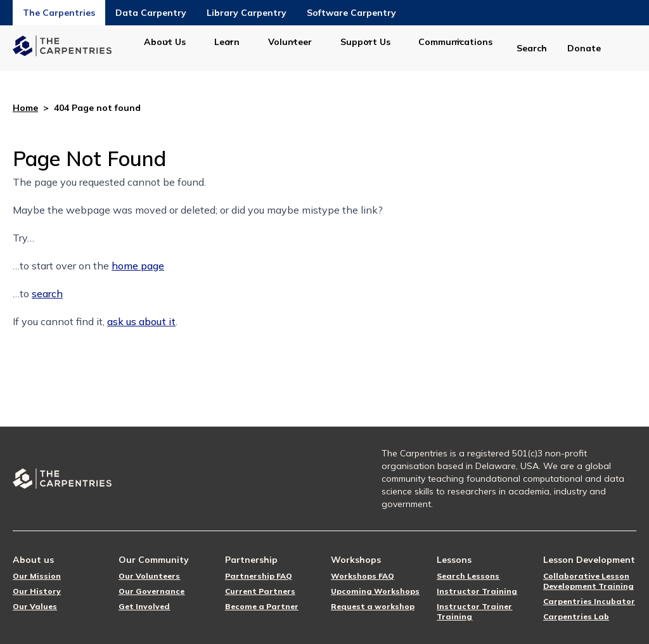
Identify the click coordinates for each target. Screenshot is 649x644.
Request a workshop (373, 606)
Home (25, 108)
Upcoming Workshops (375, 591)
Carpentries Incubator (589, 601)
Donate (584, 48)
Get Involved (144, 606)
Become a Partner (262, 606)
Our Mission (37, 576)
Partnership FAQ (259, 576)
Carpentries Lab (576, 616)
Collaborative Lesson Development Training (588, 581)
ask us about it (141, 321)
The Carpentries (59, 13)
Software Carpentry (351, 13)
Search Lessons (468, 576)
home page (138, 266)
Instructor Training (477, 591)
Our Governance (151, 591)
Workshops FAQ (363, 576)
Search (532, 48)
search (47, 293)
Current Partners (260, 591)
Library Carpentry (247, 13)
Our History (37, 591)
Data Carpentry (151, 13)
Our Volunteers (149, 576)
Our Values (35, 606)
